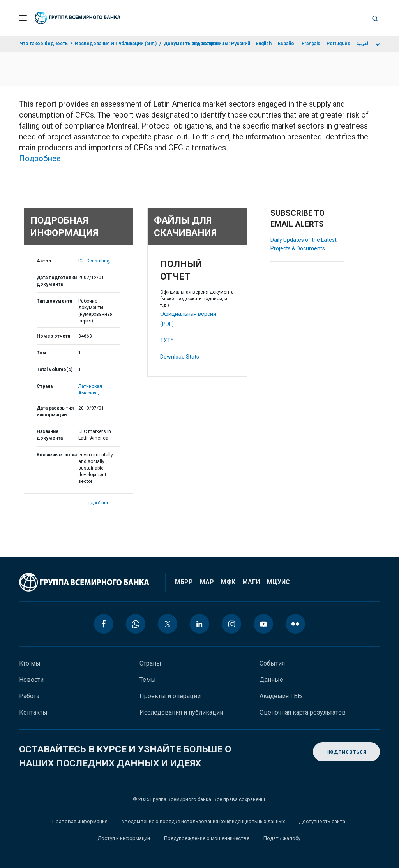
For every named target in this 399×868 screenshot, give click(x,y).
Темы (148, 680)
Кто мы (30, 663)
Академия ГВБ (281, 696)
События (272, 663)
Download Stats (180, 357)
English (264, 44)
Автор (44, 261)
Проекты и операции (170, 696)
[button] (375, 18)
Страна (45, 386)
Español (287, 44)
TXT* (167, 340)
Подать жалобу (282, 838)
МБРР (184, 582)
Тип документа (54, 301)
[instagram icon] (231, 624)
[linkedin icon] (199, 624)
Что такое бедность (44, 44)
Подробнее (40, 158)
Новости (31, 680)
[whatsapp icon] (136, 624)
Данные (271, 680)
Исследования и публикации (181, 712)
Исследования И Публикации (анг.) (116, 44)
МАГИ (251, 582)
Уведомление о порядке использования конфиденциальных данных (203, 821)
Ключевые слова (57, 455)
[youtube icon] (263, 624)
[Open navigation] (23, 18)
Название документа (50, 435)
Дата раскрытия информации (55, 411)
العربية (363, 44)
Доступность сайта (322, 821)
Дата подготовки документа (57, 281)
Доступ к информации (124, 838)
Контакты (33, 712)
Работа (29, 696)
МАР (207, 582)
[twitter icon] (168, 624)
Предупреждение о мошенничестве (207, 838)
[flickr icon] (295, 624)
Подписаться (346, 752)
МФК (228, 582)
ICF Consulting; (94, 261)
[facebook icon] (104, 624)
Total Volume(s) (55, 370)
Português (338, 44)
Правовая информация (80, 821)
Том (41, 353)
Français (311, 44)
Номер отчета (53, 336)
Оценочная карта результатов (303, 712)
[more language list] (377, 45)
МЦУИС (278, 582)
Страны (150, 663)
